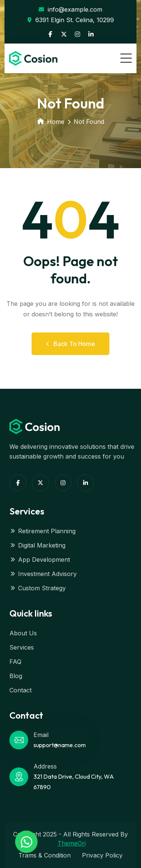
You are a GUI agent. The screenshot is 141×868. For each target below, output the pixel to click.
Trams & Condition (45, 855)
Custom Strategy (38, 588)
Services (22, 647)
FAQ (15, 662)
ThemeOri (72, 843)
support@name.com (60, 745)
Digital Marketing (37, 545)
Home (51, 122)
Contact (20, 690)
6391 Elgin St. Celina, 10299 (71, 20)
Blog (16, 676)
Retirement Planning (42, 531)
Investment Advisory (43, 574)
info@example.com (70, 9)
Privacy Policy (102, 855)
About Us (23, 633)
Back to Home (70, 344)
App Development (40, 560)
